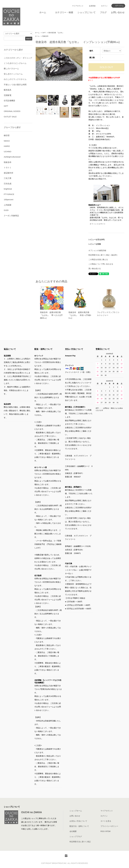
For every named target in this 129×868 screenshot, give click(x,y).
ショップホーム (76, 811)
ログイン (104, 6)
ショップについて (87, 12)
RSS (102, 831)
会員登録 (92, 6)
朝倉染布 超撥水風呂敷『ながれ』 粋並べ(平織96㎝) (80, 315)
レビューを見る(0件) (97, 240)
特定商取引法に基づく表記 (80, 842)
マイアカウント (78, 6)
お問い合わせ (118, 12)
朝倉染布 (45, 36)
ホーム (43, 12)
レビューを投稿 (95, 244)
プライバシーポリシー (109, 826)
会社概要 (73, 831)
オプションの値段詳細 (97, 250)
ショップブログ (76, 836)
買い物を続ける (95, 269)
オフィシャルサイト (98, 224)
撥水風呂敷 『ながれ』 (56, 33)
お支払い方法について (78, 821)
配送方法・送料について (79, 826)
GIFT (44, 33)
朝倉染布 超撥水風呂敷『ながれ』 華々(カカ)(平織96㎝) (51, 315)
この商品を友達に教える (98, 259)
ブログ (103, 12)
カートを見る (106, 821)
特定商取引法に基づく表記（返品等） (103, 255)
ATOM (108, 831)
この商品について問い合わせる (101, 264)
